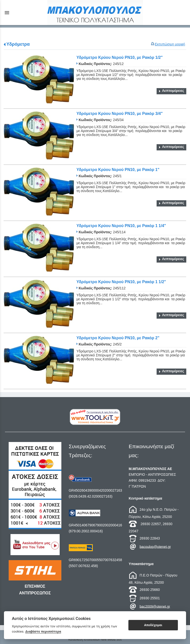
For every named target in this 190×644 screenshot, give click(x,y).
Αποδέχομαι (153, 625)
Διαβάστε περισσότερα (43, 631)
